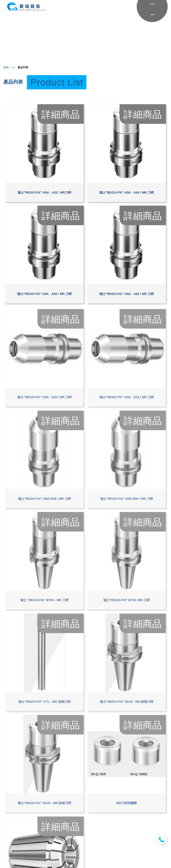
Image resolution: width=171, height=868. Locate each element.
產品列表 (23, 67)
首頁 (6, 67)
